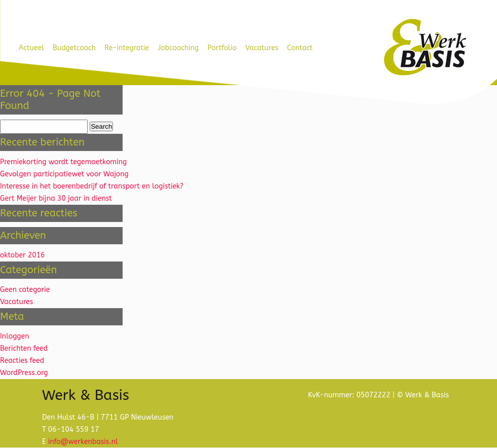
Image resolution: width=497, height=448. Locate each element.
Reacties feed (22, 361)
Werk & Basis (424, 48)
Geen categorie (25, 290)
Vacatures (262, 48)
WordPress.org (24, 373)
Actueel (31, 48)
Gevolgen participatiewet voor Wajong (64, 174)
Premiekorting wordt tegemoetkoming (63, 162)
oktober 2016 (23, 255)
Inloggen (14, 336)
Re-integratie (127, 48)
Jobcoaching (178, 48)
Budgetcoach (74, 48)
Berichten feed (24, 348)
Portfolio (222, 48)
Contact (300, 48)
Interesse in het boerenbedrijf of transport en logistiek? (92, 186)
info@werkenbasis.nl (83, 442)
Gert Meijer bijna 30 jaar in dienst (56, 198)
